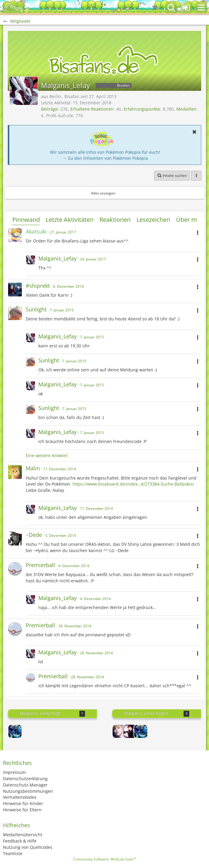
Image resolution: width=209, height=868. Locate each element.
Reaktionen (115, 220)
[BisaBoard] (13, 7)
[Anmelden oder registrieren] (186, 7)
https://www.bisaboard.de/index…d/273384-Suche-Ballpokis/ (133, 484)
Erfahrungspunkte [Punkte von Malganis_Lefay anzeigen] (142, 109)
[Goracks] (15, 731)
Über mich (191, 220)
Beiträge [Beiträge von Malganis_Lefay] (49, 109)
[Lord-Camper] (130, 731)
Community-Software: (105, 859)
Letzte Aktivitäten (70, 220)
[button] (201, 7)
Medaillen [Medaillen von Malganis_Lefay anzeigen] (186, 109)
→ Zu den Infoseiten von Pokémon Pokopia (105, 158)
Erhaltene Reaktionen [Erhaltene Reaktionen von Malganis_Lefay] (92, 109)
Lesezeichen (153, 220)
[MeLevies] (119, 731)
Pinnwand (26, 220)
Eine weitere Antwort (47, 455)
